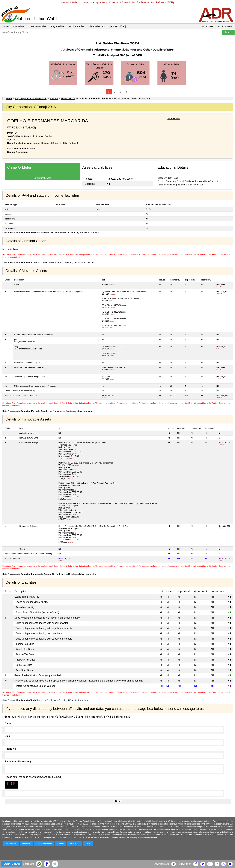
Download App (162, 864)
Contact (61, 844)
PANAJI (54, 98)
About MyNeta (225, 26)
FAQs (88, 844)
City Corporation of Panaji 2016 (31, 98)
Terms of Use (75, 844)
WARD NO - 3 (68, 98)
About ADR (208, 26)
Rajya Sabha (57, 26)
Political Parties (76, 26)
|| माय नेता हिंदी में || (118, 26)
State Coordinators (44, 844)
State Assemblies (38, 26)
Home (6, 26)
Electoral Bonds (97, 26)
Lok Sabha (19, 26)
